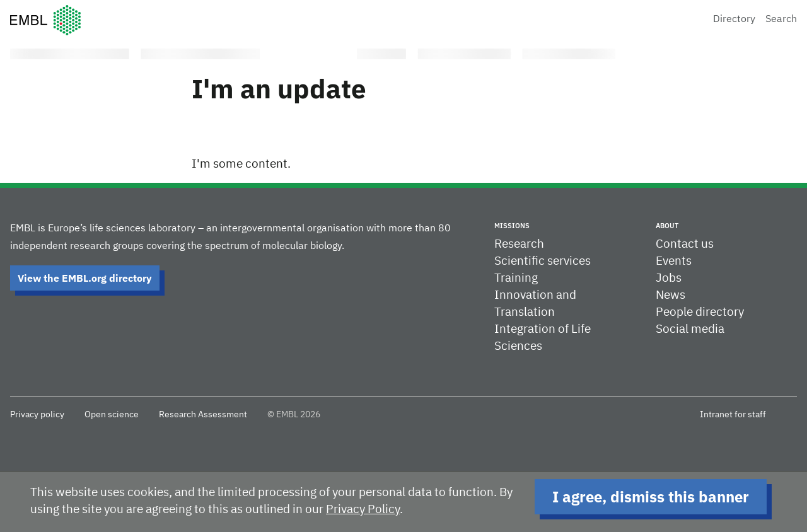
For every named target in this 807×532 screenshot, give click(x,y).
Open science (112, 415)
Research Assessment (203, 415)
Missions (512, 226)
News (671, 295)
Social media (690, 329)
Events (674, 261)
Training (516, 278)
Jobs (669, 278)
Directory (734, 20)
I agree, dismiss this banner (651, 497)
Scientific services (543, 261)
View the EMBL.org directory (85, 278)
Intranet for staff (733, 415)
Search (781, 20)
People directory (700, 312)
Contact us (685, 244)
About (667, 226)
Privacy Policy (363, 510)
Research (519, 244)
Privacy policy (37, 415)
